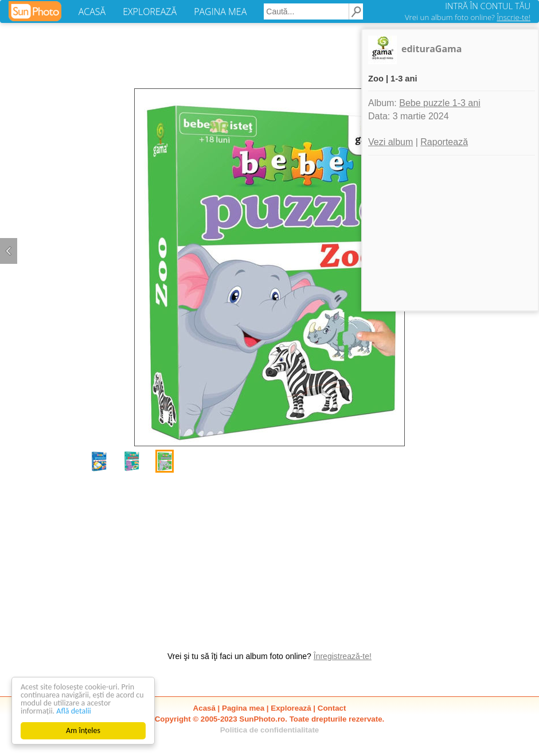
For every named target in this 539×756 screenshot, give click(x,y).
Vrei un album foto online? (468, 17)
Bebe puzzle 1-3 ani (440, 103)
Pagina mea (243, 708)
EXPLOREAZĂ (150, 11)
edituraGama (431, 49)
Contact (332, 708)
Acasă (204, 708)
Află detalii (74, 711)
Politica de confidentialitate (270, 730)
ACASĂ (92, 11)
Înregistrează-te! (343, 656)
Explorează (291, 708)
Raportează (444, 142)
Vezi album (390, 142)
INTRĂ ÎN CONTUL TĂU (488, 6)
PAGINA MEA (220, 11)
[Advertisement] (269, 556)
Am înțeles (83, 730)
